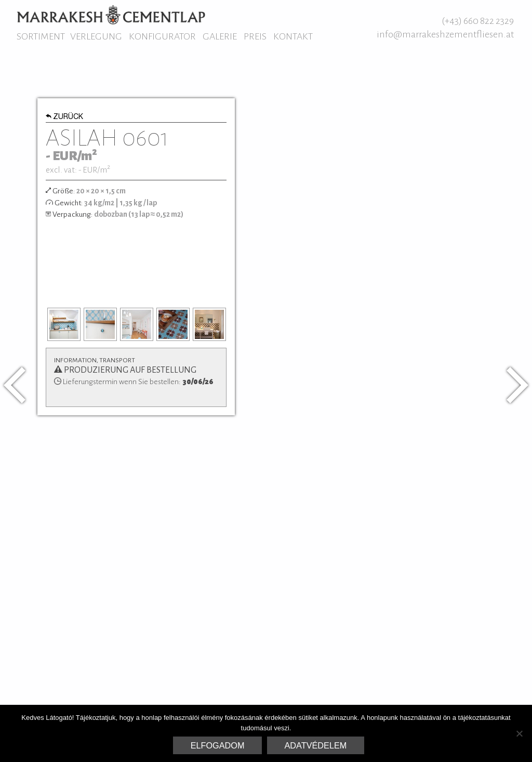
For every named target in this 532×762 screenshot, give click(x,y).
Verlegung (96, 36)
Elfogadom (218, 745)
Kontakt (293, 36)
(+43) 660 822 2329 (478, 21)
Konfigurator (162, 36)
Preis (255, 36)
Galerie (220, 36)
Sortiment (41, 36)
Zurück (65, 117)
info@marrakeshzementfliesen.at (445, 34)
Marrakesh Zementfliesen (111, 15)
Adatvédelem (316, 745)
